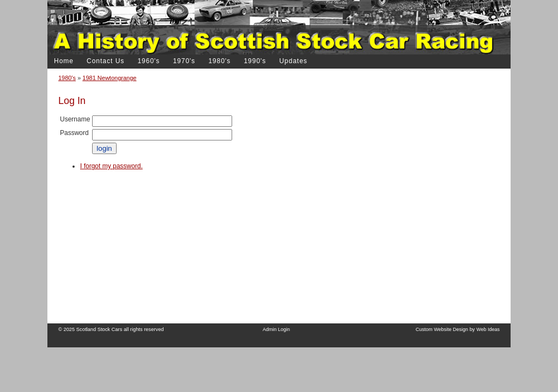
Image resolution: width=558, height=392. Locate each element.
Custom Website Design (442, 329)
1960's (148, 61)
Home (64, 61)
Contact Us (105, 61)
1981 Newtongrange (109, 78)
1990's (255, 61)
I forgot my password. (111, 166)
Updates (293, 61)
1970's (184, 61)
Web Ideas (488, 329)
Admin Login (276, 329)
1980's (67, 78)
